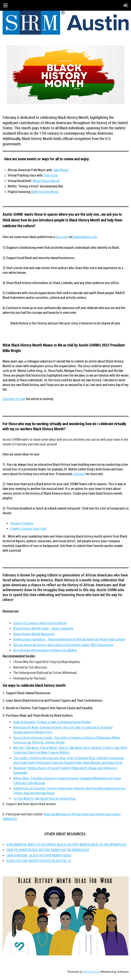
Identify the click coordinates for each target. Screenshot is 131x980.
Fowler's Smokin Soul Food (28, 529)
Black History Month (46, 181)
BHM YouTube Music (45, 192)
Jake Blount (61, 170)
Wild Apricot (91, 972)
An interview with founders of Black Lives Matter (45, 650)
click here (79, 474)
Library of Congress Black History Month (40, 623)
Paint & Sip (51, 175)
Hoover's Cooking (22, 523)
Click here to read (14, 399)
